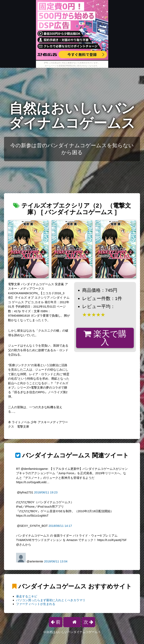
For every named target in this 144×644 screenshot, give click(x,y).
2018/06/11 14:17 (60, 526)
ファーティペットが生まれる (36, 604)
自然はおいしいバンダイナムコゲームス (72, 116)
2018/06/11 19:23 (46, 492)
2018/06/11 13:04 (56, 561)
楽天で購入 (105, 338)
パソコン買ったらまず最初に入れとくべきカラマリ (51, 600)
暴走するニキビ (27, 596)
